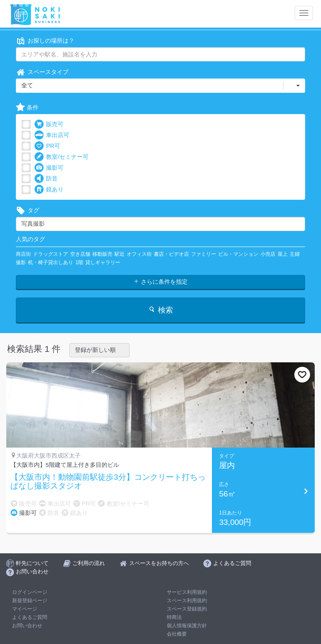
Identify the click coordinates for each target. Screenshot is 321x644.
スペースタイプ (42, 72)
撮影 (21, 262)
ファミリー (204, 254)
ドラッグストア (51, 254)
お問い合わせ (27, 626)
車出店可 (52, 135)
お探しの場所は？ (45, 41)
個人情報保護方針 (187, 626)
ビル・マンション (238, 254)
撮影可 (49, 168)
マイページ (25, 609)
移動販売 (102, 254)
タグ (28, 210)
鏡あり (49, 190)
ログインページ (30, 592)
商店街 (23, 254)
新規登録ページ (30, 601)
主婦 (295, 254)
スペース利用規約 (187, 601)
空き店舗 (80, 254)
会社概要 (177, 634)
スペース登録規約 (187, 609)
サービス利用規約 (187, 592)
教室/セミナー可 (61, 157)
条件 (27, 108)
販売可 (49, 124)
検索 (160, 310)
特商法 (174, 617)
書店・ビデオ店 (171, 254)
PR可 (47, 146)
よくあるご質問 (30, 617)
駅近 (120, 254)
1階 (79, 262)
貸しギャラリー (103, 262)
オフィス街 (139, 254)
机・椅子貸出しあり (51, 262)
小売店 (268, 254)
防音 (46, 179)
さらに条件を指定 (160, 282)
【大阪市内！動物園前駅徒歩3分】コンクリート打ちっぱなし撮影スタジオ (108, 482)
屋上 (283, 254)
